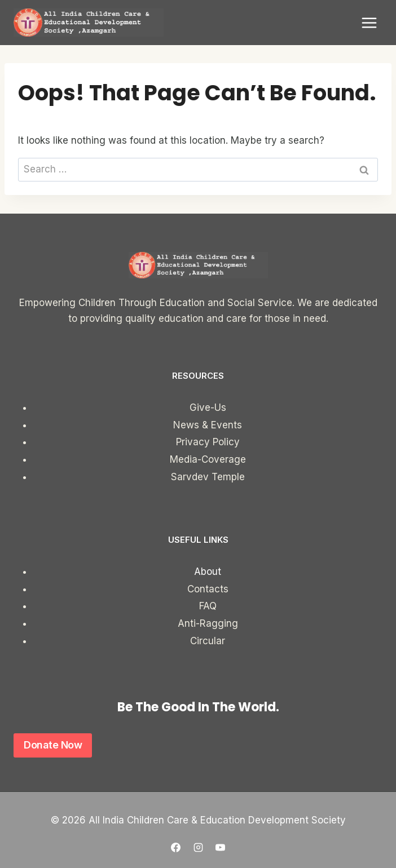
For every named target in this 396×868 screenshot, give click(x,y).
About (208, 572)
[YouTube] (220, 847)
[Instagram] (198, 847)
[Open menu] (369, 23)
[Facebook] (176, 847)
